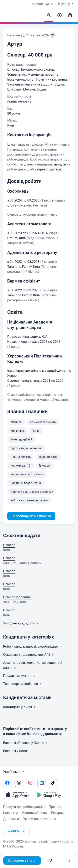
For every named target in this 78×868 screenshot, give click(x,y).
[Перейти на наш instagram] (30, 783)
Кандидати (20, 707)
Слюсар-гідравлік (17, 597)
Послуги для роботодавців (24, 807)
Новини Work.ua (34, 813)
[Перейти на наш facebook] (7, 783)
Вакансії (18, 751)
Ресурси (57, 813)
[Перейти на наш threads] (19, 783)
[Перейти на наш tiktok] (53, 783)
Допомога (11, 819)
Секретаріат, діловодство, (29, 655)
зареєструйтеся (49, 169)
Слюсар (9, 545)
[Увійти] (70, 15)
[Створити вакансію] (59, 15)
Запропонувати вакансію (24, 860)
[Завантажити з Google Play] (50, 795)
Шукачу (67, 4)
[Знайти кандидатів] (49, 15)
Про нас (55, 807)
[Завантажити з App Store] (18, 795)
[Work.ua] (7, 16)
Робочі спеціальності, (33, 646)
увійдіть (60, 164)
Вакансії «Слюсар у (26, 743)
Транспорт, (23, 684)
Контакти (10, 813)
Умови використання (40, 819)
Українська (14, 772)
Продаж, (20, 676)
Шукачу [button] (17, 831)
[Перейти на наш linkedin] (42, 783)
